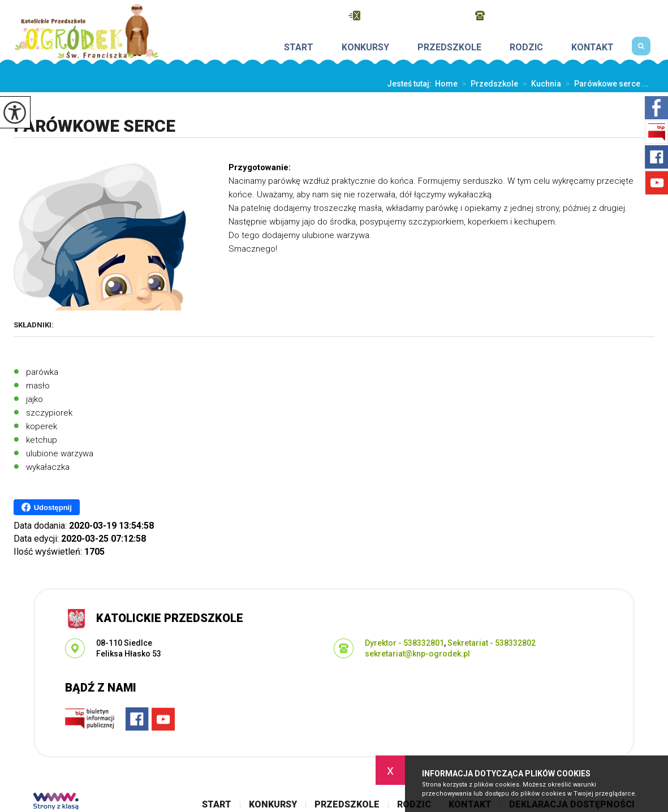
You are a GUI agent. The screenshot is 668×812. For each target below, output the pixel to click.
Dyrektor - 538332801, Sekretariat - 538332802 (565, 16)
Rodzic (526, 47)
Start (299, 47)
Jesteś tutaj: (411, 84)
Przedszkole (449, 47)
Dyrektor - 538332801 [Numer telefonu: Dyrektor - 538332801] (404, 643)
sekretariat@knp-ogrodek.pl (406, 16)
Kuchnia (540, 84)
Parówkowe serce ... (605, 84)
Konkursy (365, 47)
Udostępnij (47, 507)
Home (446, 84)
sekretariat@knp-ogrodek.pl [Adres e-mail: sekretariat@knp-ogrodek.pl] (417, 654)
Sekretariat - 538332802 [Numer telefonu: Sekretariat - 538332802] (492, 643)
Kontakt (592, 47)
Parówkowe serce (94, 126)
